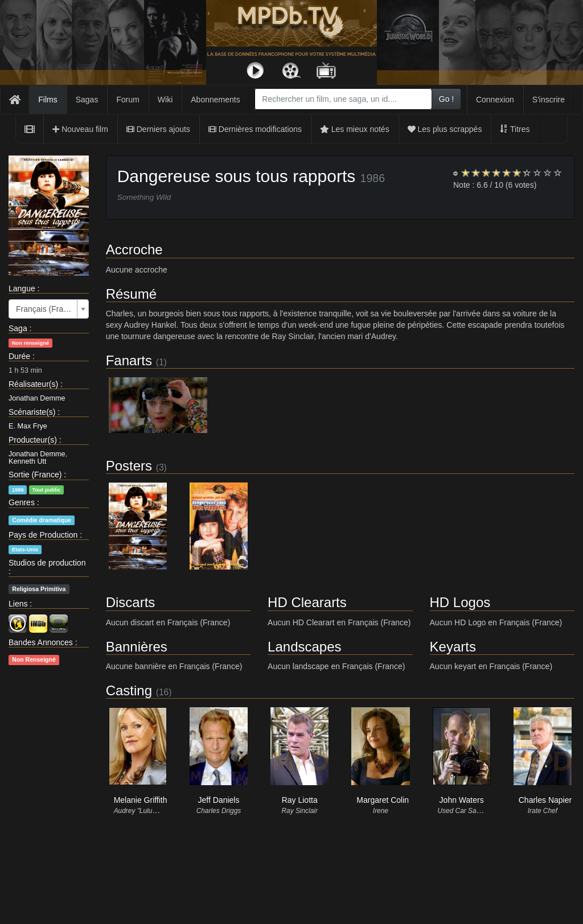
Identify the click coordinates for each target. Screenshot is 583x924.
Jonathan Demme (37, 398)
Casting (129, 690)
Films (48, 100)
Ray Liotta (300, 800)
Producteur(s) (33, 440)
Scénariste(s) (32, 412)
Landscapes (304, 647)
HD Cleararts (307, 602)
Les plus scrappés (445, 129)
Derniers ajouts (158, 129)
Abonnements (215, 100)
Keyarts (453, 647)
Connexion (495, 100)
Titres (515, 129)
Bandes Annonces (41, 642)
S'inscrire (549, 100)
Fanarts (129, 360)
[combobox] (343, 99)
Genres (22, 502)
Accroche (134, 249)
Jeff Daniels (219, 800)
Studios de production (47, 563)
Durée (19, 356)
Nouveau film (80, 129)
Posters (129, 466)
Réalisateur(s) (33, 384)
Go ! (446, 99)
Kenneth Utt (28, 461)
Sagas (87, 100)
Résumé (131, 294)
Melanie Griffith (141, 800)
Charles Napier (545, 800)
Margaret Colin (383, 800)
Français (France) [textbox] (45, 309)
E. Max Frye (28, 426)
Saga (18, 328)
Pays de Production (43, 535)
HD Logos (460, 602)
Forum (128, 100)
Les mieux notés (355, 129)
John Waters (462, 800)
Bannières (137, 647)
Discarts (131, 602)
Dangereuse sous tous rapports (237, 176)
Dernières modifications (255, 129)
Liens (18, 604)
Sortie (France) (35, 475)
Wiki (165, 100)
